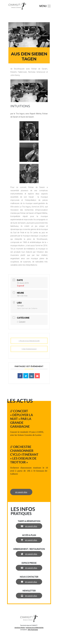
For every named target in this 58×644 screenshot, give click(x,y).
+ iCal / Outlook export (29, 349)
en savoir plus (21, 492)
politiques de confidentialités (35, 628)
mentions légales (20, 628)
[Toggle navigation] (45, 6)
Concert (21, 322)
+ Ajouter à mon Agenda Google (29, 341)
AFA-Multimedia (33, 630)
